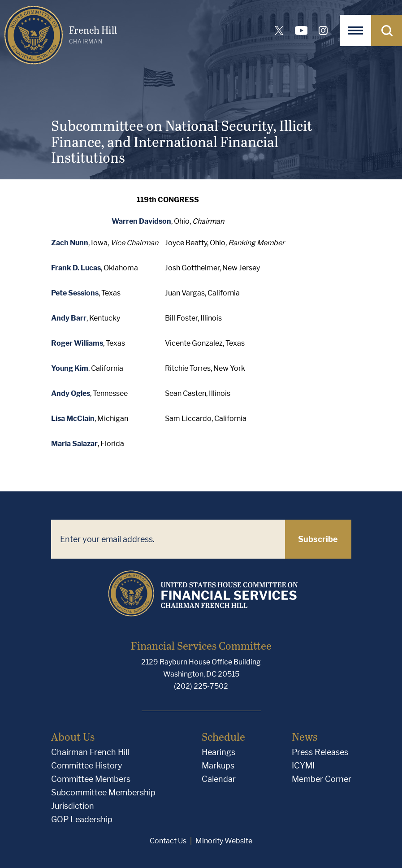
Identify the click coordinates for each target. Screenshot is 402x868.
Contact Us (168, 841)
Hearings (218, 752)
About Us (73, 736)
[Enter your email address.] (168, 539)
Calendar (219, 779)
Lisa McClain (73, 419)
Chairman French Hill (90, 752)
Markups (218, 766)
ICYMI (303, 766)
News (305, 736)
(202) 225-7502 (201, 686)
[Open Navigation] (355, 30)
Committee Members (91, 779)
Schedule (223, 736)
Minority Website (224, 841)
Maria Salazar (74, 444)
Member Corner (322, 779)
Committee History (87, 766)
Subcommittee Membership (103, 792)
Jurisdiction (73, 806)
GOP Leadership (82, 819)
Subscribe (318, 539)
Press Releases (320, 752)
